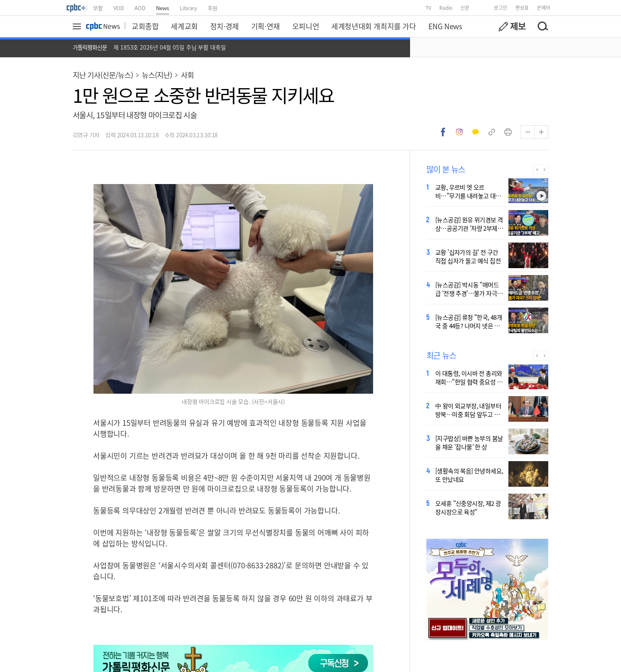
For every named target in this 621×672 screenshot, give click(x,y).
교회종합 (145, 26)
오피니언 (306, 26)
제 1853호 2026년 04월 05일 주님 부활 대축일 (170, 47)
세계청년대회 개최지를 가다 (373, 26)
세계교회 (184, 26)
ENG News (445, 26)
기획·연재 (266, 26)
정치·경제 (225, 26)
